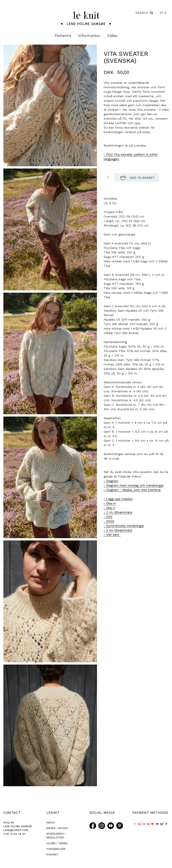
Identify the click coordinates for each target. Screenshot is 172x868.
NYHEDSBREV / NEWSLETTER (56, 836)
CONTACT (12, 813)
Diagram (112, 481)
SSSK (110, 521)
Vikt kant (113, 535)
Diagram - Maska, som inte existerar (133, 490)
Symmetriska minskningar (125, 526)
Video (112, 36)
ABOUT (51, 823)
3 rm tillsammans (119, 530)
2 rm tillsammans (119, 512)
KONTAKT (52, 855)
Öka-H (111, 503)
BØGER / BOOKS (57, 828)
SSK (109, 517)
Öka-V (111, 508)
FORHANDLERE (56, 849)
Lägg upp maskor (119, 499)
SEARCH (144, 13)
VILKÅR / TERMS (57, 843)
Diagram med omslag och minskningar (135, 485)
